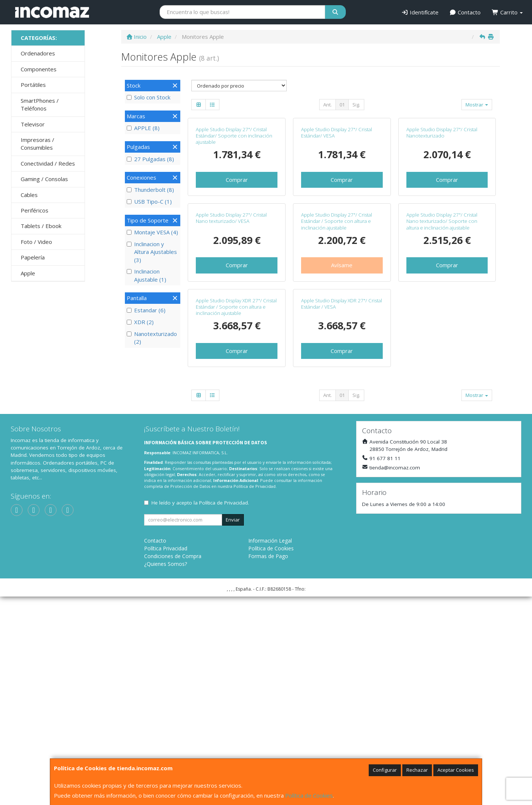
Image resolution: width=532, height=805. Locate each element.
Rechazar (417, 770)
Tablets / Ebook (41, 226)
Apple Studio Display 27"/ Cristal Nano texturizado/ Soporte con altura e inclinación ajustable (442, 360)
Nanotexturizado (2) (152, 338)
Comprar (237, 249)
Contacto (465, 12)
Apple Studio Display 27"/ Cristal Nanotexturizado (442, 202)
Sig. (356, 105)
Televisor (33, 124)
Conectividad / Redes (48, 163)
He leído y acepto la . (200, 711)
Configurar (385, 770)
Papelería (33, 257)
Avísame (342, 404)
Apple (28, 273)
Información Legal (270, 749)
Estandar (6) (146, 310)
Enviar (233, 728)
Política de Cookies (309, 795)
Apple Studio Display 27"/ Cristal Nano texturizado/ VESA (231, 357)
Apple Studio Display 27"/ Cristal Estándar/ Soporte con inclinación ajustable (234, 205)
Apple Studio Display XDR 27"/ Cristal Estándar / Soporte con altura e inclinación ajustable (236, 515)
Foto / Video (36, 242)
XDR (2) (140, 322)
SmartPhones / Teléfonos (40, 104)
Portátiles (33, 85)
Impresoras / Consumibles (37, 144)
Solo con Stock (149, 97)
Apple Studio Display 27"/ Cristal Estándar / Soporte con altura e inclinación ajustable (337, 360)
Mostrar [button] (477, 105)
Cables (29, 195)
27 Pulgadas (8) (150, 159)
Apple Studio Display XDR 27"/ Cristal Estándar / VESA (342, 512)
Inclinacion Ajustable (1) (146, 275)
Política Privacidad (166, 757)
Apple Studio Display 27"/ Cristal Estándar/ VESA (337, 202)
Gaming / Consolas (44, 179)
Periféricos (35, 210)
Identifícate (420, 12)
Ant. (328, 105)
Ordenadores (38, 53)
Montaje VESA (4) (152, 232)
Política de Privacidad (255, 695)
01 (342, 105)
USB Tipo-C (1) (149, 201)
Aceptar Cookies (456, 770)
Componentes (39, 69)
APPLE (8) (143, 128)
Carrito (507, 12)
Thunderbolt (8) (150, 190)
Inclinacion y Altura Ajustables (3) (152, 252)
